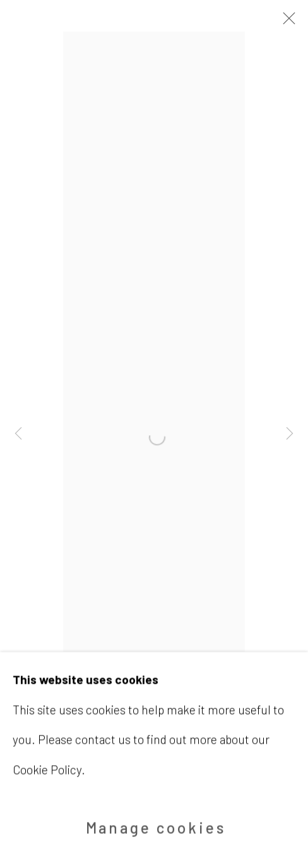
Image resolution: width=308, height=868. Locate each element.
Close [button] (286, 22)
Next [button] (290, 434)
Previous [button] (18, 434)
